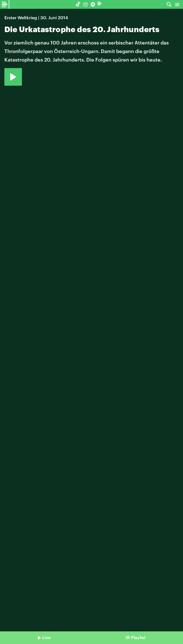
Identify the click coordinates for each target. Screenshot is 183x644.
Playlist (138, 637)
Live (46, 637)
